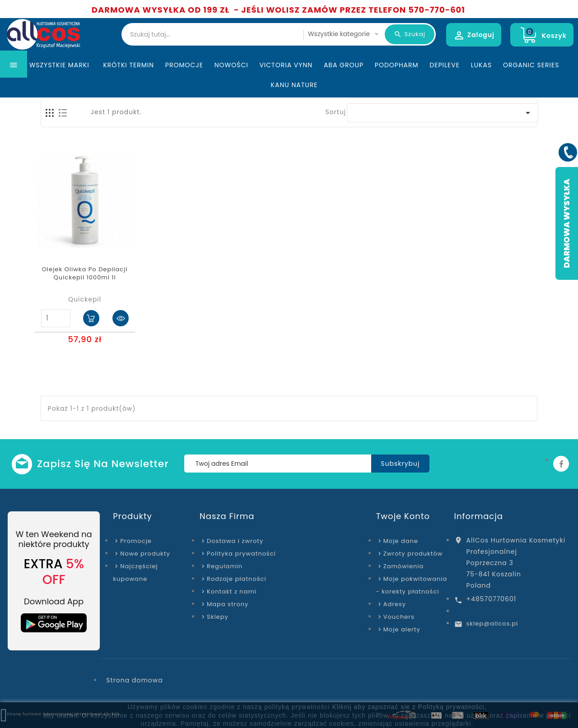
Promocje (184, 83)
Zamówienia (404, 566)
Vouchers (399, 617)
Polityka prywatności (241, 554)
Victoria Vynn (286, 83)
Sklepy (218, 617)
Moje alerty (402, 629)
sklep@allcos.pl (492, 624)
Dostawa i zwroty (235, 541)
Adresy (395, 604)
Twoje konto (403, 516)
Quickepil (85, 299)
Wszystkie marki (61, 83)
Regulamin (225, 566)
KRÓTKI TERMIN (128, 83)
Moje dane (401, 541)
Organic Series (531, 83)
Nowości (231, 83)
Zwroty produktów (413, 554)
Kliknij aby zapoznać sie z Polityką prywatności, (409, 707)
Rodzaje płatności (237, 579)
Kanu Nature (294, 103)
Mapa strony (228, 604)
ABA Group (344, 83)
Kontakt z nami (232, 591)
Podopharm (397, 83)
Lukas (482, 83)
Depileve (445, 83)
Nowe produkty (145, 554)
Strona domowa (134, 680)
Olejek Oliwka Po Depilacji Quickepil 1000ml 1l (85, 274)
